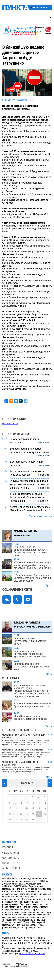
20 (10, 814)
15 (21, 808)
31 (33, 820)
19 (45, 808)
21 (16, 814)
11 (39, 803)
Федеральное (11, 853)
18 (39, 808)
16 (27, 808)
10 (33, 803)
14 (16, 808)
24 (33, 814)
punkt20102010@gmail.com (32, 954)
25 (39, 814)
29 (21, 820)
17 (33, 808)
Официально (11, 858)
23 (27, 814)
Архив (49, 585)
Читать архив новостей (40, 516)
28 (16, 820)
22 (21, 814)
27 (10, 820)
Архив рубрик (11, 868)
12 (45, 803)
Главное (8, 847)
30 (27, 820)
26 (45, 814)
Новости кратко (13, 863)
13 (10, 808)
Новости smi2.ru (10, 424)
